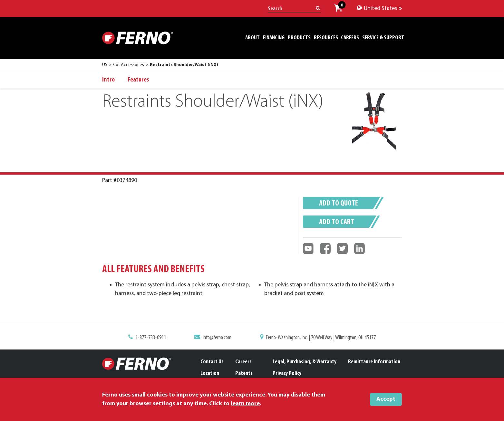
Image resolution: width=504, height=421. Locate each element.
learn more (245, 404)
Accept (386, 399)
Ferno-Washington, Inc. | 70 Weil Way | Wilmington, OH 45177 (318, 338)
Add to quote (339, 204)
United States (379, 9)
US (105, 65)
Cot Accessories (129, 65)
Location (210, 373)
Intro (108, 80)
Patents (244, 373)
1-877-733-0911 (155, 338)
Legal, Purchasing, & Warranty (305, 362)
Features (138, 80)
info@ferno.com (219, 338)
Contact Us (212, 362)
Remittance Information (374, 362)
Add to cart (337, 222)
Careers (243, 362)
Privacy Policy (287, 373)
